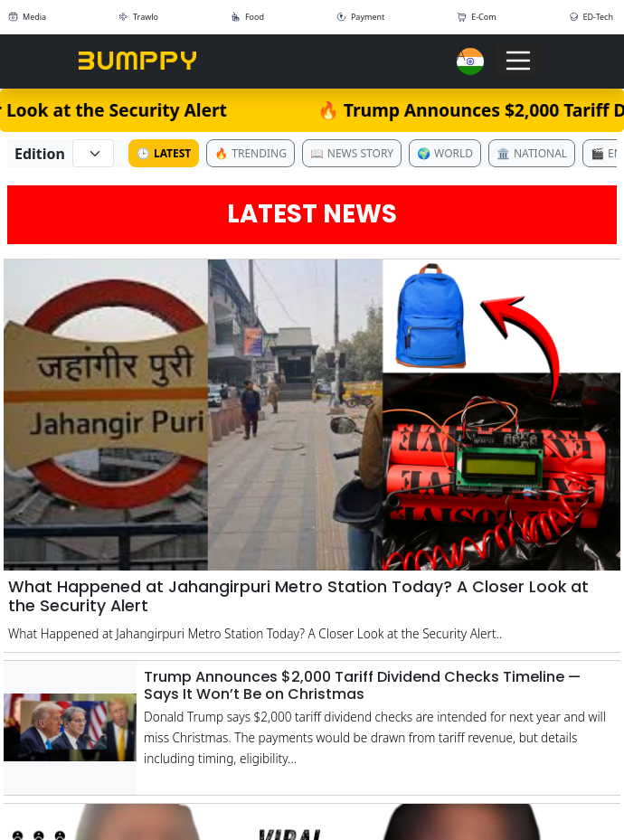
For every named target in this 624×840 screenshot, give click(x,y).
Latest (164, 153)
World (445, 153)
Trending (251, 153)
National (532, 153)
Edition (40, 154)
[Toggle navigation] (518, 61)
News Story (352, 153)
